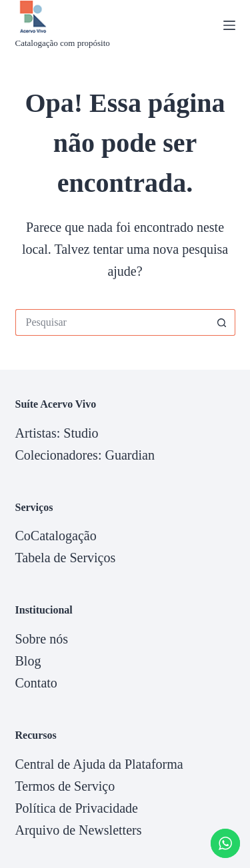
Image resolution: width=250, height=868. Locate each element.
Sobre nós (42, 639)
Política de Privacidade (77, 808)
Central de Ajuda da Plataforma (99, 764)
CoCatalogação (56, 536)
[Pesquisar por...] (112, 322)
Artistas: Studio (57, 433)
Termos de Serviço (65, 786)
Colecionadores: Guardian (85, 455)
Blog (28, 661)
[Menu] (229, 25)
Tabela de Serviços (66, 558)
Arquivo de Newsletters (79, 830)
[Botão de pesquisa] (222, 322)
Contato (36, 683)
